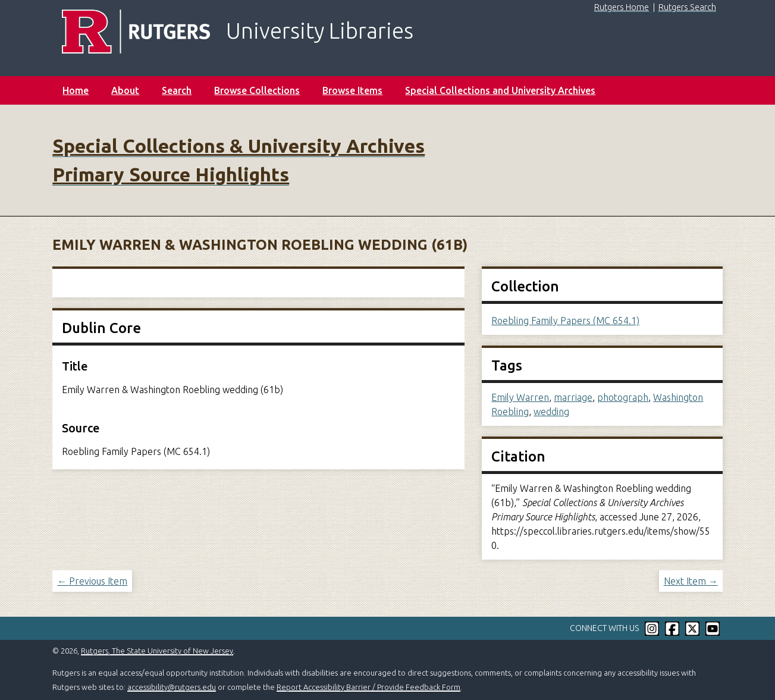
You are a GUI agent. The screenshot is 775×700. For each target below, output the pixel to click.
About (125, 90)
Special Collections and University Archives (500, 90)
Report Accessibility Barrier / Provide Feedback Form (368, 687)
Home (76, 90)
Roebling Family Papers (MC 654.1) (565, 321)
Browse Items (352, 90)
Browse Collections (257, 90)
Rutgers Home (622, 7)
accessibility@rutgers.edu (172, 687)
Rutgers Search (687, 7)
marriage (573, 397)
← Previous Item (92, 581)
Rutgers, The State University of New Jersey (157, 651)
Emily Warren (520, 397)
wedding (551, 412)
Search (177, 90)
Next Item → (691, 581)
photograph (623, 397)
